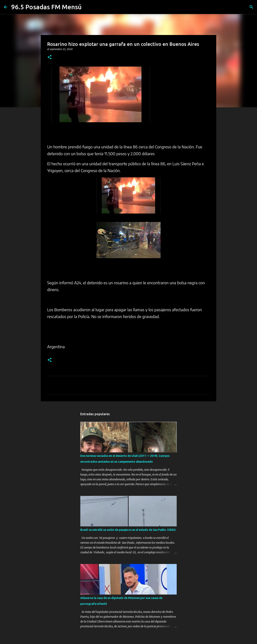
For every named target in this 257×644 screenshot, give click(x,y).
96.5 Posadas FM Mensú (46, 7)
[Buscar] (251, 7)
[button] (50, 57)
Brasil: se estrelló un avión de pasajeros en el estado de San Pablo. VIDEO (128, 530)
